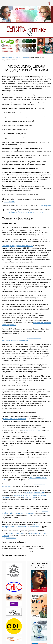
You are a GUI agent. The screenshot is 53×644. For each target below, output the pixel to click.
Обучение (25, 57)
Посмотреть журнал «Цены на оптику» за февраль (39, 565)
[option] (26, 46)
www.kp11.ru (46, 206)
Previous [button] (3, 46)
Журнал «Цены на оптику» (11, 57)
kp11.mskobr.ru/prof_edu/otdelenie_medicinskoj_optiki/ (24, 212)
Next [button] (50, 46)
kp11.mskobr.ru (9, 201)
